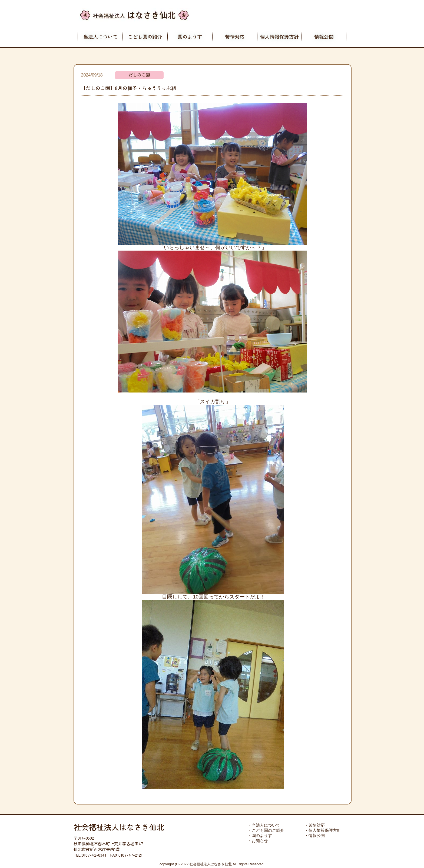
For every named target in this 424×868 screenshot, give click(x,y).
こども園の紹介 (145, 36)
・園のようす (260, 835)
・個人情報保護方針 (323, 830)
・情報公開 (315, 835)
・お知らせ (258, 841)
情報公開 (324, 36)
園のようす (190, 36)
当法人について (100, 36)
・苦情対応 (315, 825)
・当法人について (264, 825)
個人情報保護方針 (279, 36)
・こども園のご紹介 (266, 830)
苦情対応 (235, 36)
